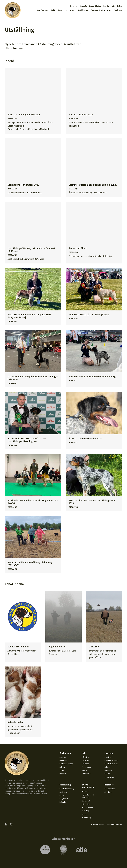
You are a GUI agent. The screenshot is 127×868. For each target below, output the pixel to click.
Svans (62, 770)
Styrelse (85, 791)
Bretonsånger (87, 817)
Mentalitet (63, 774)
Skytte (85, 770)
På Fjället (85, 757)
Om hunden (65, 753)
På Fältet (85, 764)
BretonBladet (95, 6)
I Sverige (63, 757)
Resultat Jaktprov (111, 764)
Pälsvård (63, 767)
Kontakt (74, 6)
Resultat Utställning (67, 789)
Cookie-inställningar (115, 824)
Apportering (87, 767)
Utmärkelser (117, 6)
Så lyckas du (87, 774)
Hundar (106, 6)
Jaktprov (70, 10)
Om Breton (43, 10)
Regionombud (110, 789)
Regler (107, 774)
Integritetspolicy (98, 824)
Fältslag (107, 767)
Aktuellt (83, 6)
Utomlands (64, 760)
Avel (60, 10)
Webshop (86, 811)
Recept (85, 814)
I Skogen (85, 760)
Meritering (108, 770)
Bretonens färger (66, 764)
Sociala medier (88, 807)
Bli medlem (86, 804)
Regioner (118, 10)
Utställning (82, 10)
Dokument (86, 801)
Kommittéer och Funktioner (88, 796)
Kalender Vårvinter (112, 760)
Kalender (63, 802)
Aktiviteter (109, 792)
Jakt (53, 10)
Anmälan (108, 757)
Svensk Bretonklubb (101, 10)
